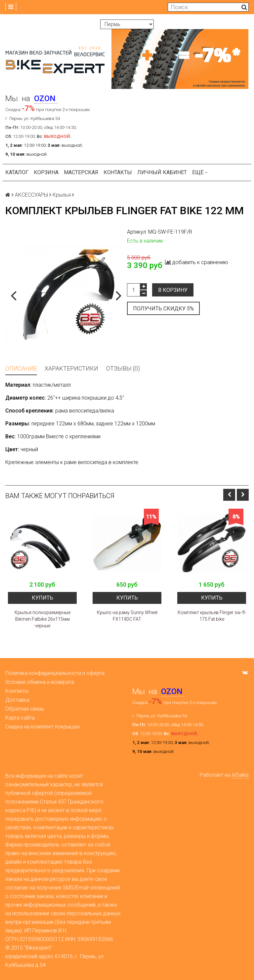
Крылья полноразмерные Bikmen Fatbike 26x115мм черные (42, 619)
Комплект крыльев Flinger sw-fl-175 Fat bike (212, 616)
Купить (42, 598)
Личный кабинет (162, 172)
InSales (240, 775)
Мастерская (81, 172)
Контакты (118, 172)
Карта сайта (20, 718)
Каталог (17, 172)
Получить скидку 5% (163, 309)
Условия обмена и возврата (40, 682)
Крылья (62, 195)
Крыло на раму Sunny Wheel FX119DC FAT (127, 616)
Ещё (200, 172)
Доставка (17, 700)
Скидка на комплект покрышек (43, 727)
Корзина (46, 172)
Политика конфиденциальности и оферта (55, 673)
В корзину (173, 290)
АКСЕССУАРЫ (31, 195)
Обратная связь (25, 709)
